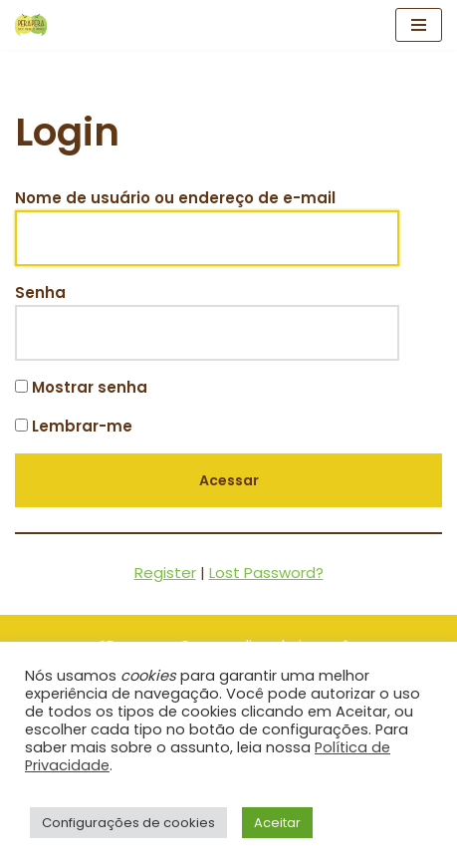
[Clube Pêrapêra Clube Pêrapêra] (31, 25)
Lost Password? (266, 573)
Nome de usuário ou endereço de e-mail (175, 198)
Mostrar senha (81, 387)
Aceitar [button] (277, 823)
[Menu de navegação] (419, 25)
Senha (40, 292)
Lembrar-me (74, 426)
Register (165, 573)
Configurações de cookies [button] (128, 823)
